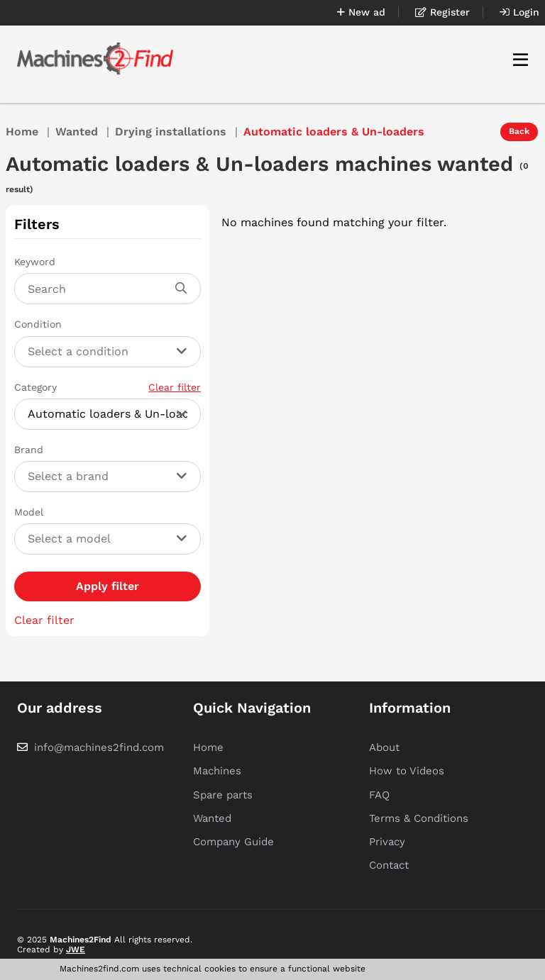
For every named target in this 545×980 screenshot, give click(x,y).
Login (519, 12)
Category (108, 387)
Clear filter (175, 387)
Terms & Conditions (419, 818)
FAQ (379, 795)
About (384, 747)
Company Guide (233, 842)
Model (29, 512)
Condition (38, 324)
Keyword (35, 262)
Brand (29, 450)
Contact (389, 865)
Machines (217, 771)
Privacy (387, 842)
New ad (361, 12)
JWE (76, 950)
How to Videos (407, 771)
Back (519, 131)
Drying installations (171, 132)
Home (22, 132)
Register (442, 12)
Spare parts (223, 795)
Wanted (77, 132)
